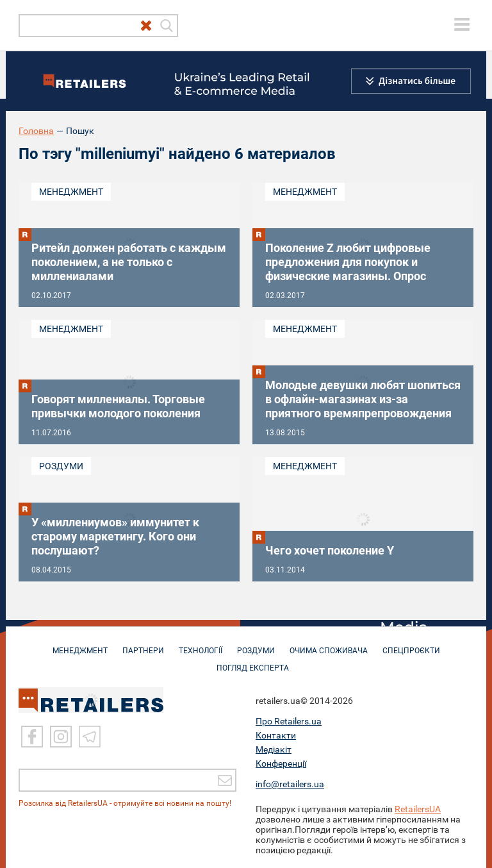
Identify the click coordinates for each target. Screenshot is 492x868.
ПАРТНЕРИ (143, 644)
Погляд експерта (253, 662)
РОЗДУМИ (256, 644)
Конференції (281, 764)
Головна (36, 131)
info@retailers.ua (290, 784)
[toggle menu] (462, 24)
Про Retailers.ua (289, 721)
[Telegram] (90, 737)
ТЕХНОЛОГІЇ (201, 644)
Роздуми (61, 466)
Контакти (276, 735)
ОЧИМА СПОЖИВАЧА (329, 644)
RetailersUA (418, 809)
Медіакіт (274, 749)
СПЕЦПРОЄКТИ (411, 644)
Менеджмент (71, 192)
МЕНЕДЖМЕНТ (80, 644)
